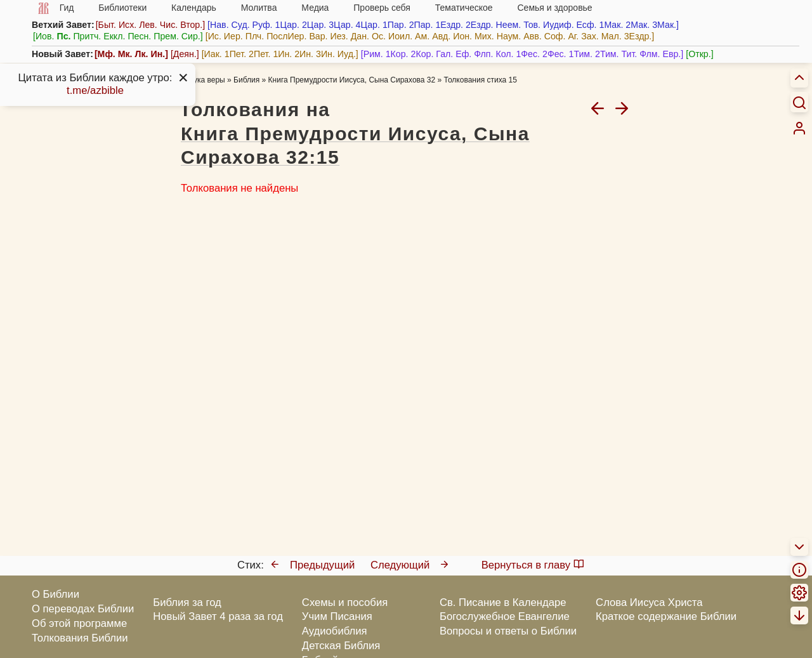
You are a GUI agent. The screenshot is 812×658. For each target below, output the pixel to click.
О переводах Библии (83, 609)
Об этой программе (79, 623)
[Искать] (799, 102)
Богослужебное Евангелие (505, 616)
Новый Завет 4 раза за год (218, 616)
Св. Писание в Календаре (503, 602)
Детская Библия (341, 646)
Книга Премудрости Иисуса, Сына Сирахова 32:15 (355, 146)
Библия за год (187, 602)
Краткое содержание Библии (666, 616)
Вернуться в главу (533, 565)
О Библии (56, 594)
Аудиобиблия (335, 631)
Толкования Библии (80, 638)
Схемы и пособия (345, 602)
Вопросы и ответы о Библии (508, 631)
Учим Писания (337, 616)
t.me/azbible (95, 90)
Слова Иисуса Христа (649, 602)
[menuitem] (799, 128)
